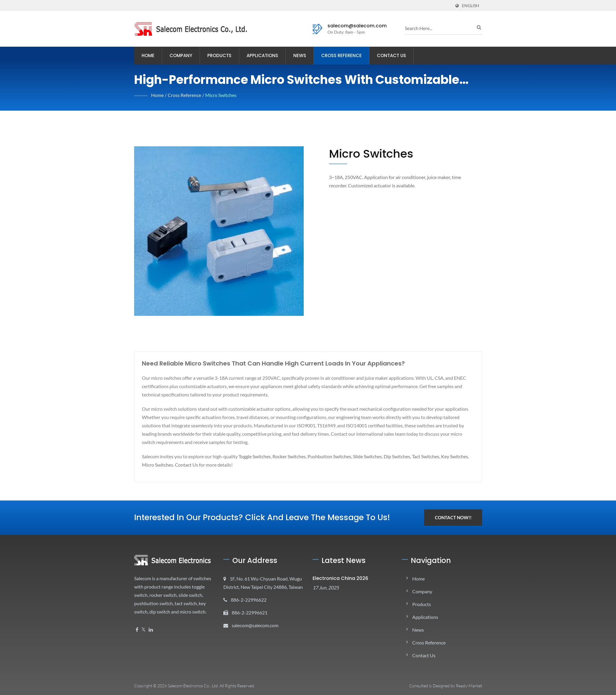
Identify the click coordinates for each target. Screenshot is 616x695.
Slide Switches (379, 456)
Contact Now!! (453, 518)
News (302, 55)
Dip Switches (411, 456)
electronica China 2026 (337, 578)
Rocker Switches (296, 456)
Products (220, 55)
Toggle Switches (259, 456)
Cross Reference (346, 55)
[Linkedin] (151, 638)
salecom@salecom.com (353, 26)
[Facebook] (137, 638)
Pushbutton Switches (339, 456)
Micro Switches (223, 95)
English (470, 6)
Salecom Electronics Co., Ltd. (195, 685)
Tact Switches (442, 456)
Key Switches (156, 465)
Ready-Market (469, 685)
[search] (439, 28)
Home (148, 55)
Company (181, 55)
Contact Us (398, 55)
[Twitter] (144, 638)
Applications (264, 55)
